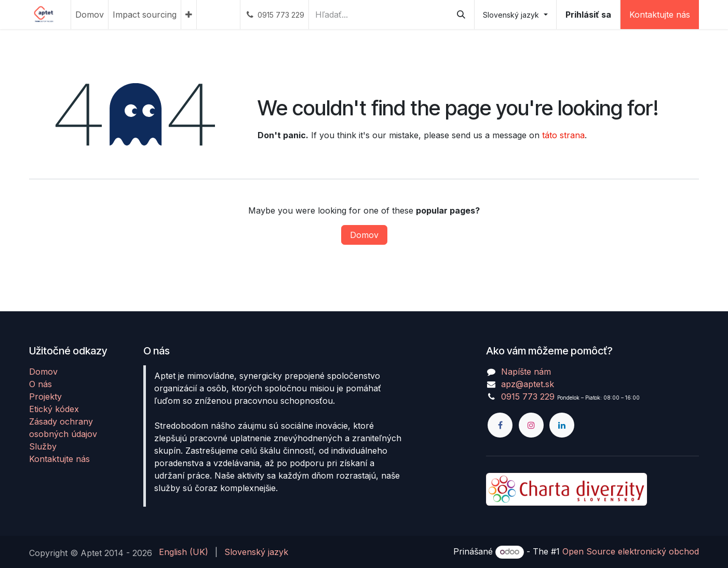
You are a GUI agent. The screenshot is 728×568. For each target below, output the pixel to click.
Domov (364, 235)
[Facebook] (500, 425)
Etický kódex (54, 409)
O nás (41, 384)
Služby (43, 446)
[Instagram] (531, 425)
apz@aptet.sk (528, 384)
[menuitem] (90, 15)
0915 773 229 (528, 397)
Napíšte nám (526, 372)
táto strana (563, 135)
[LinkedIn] (562, 425)
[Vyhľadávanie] (461, 15)
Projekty (45, 397)
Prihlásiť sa (588, 15)
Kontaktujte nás (660, 15)
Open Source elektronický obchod (631, 551)
